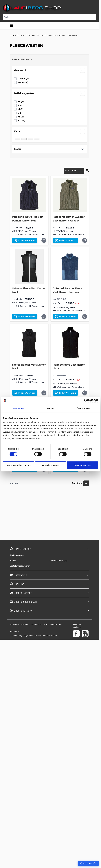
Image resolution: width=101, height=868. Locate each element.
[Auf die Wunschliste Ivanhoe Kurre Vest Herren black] (85, 393)
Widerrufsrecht (56, 625)
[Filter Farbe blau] (24, 139)
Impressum (15, 631)
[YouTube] (85, 634)
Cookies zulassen (82, 465)
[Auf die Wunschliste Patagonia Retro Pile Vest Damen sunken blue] (44, 240)
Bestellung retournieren (20, 566)
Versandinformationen (59, 561)
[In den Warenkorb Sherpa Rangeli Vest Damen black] (25, 393)
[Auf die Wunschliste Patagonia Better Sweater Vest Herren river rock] (85, 240)
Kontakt (13, 561)
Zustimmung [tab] (18, 408)
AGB (46, 625)
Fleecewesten (73, 35)
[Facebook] (76, 634)
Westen (62, 35)
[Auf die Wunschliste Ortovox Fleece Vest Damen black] (44, 317)
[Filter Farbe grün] (37, 139)
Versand (33, 231)
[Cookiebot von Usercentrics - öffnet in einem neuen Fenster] (86, 401)
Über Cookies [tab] (83, 408)
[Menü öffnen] (11, 25)
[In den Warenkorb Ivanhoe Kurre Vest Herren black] (65, 393)
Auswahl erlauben (51, 465)
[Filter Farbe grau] (30, 139)
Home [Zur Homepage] (12, 35)
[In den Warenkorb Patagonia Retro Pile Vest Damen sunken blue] (25, 240)
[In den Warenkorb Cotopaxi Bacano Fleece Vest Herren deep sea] (65, 317)
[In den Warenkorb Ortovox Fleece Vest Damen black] (25, 317)
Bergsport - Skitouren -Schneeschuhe (42, 35)
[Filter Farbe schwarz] (17, 139)
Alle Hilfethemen (17, 555)
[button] (49, 549)
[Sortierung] (74, 171)
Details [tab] (51, 408)
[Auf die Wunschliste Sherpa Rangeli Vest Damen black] (44, 393)
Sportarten (21, 35)
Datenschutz (36, 625)
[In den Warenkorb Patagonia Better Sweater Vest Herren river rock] (65, 240)
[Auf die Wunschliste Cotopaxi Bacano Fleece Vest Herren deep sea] (85, 317)
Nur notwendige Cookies (19, 465)
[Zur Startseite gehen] (49, 8)
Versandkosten (38, 234)
